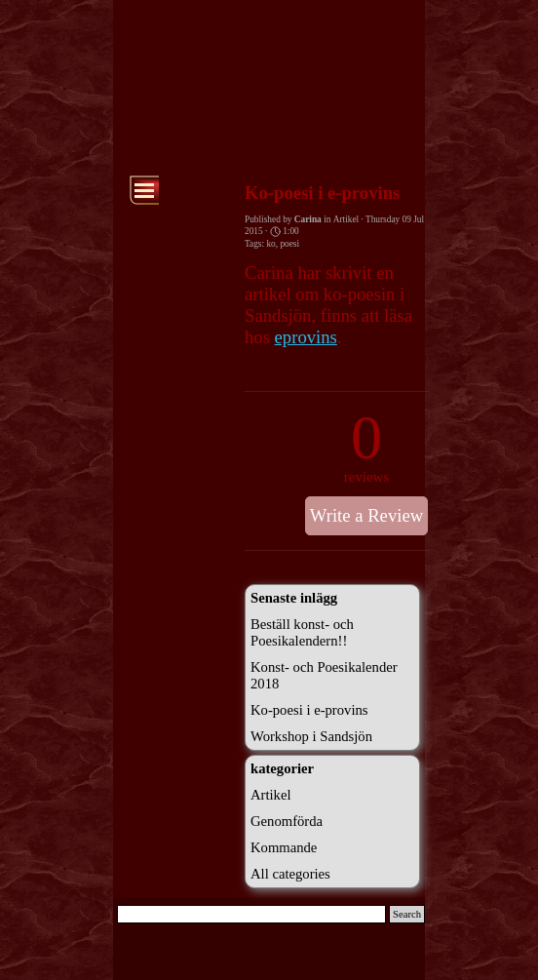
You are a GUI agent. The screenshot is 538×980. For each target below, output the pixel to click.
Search (407, 914)
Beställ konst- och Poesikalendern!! (302, 632)
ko (270, 244)
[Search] (251, 914)
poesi (289, 244)
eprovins (306, 337)
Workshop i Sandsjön (311, 736)
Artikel (271, 795)
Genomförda (287, 821)
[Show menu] (144, 190)
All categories (290, 874)
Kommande (284, 847)
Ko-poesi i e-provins (309, 710)
